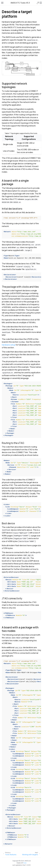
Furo (25, 863)
